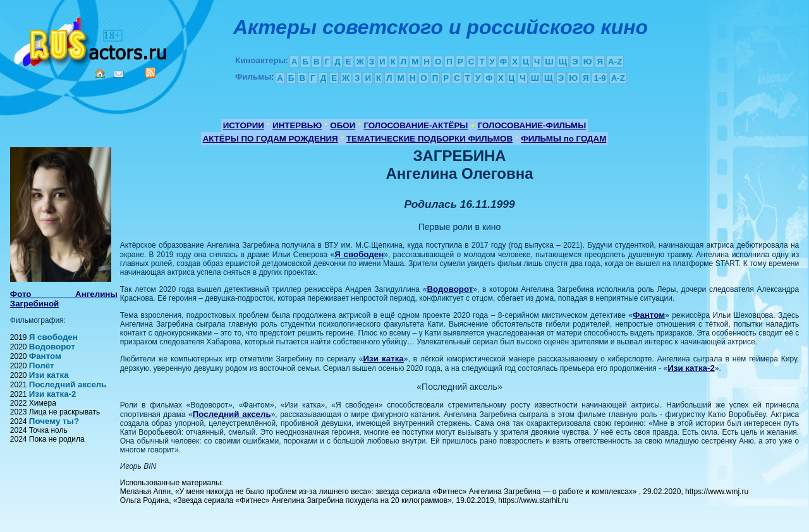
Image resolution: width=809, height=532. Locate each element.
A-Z (615, 62)
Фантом (45, 356)
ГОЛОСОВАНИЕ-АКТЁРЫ (416, 125)
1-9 (599, 78)
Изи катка (49, 375)
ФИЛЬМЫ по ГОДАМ (563, 139)
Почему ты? (54, 421)
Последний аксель (68, 384)
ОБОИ (343, 125)
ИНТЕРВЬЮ (297, 125)
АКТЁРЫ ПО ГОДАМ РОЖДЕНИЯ (271, 139)
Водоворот (52, 347)
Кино (92, 39)
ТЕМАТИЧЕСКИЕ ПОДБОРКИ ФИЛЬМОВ (429, 139)
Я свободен (53, 337)
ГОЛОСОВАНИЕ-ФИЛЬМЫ (532, 125)
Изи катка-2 (53, 394)
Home (100, 73)
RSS (150, 73)
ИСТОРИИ (244, 125)
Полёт (42, 366)
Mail (119, 74)
